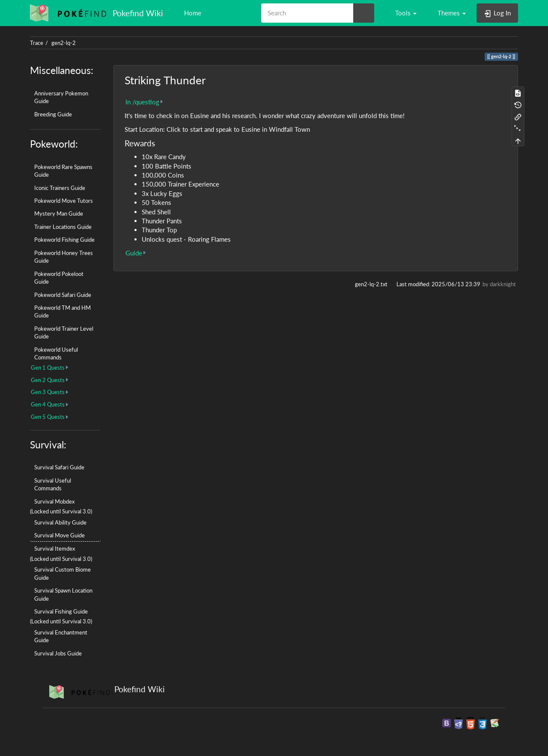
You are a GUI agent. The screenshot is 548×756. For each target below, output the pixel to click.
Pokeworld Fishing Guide (64, 240)
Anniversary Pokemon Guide (61, 97)
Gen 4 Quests (48, 404)
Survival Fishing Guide (61, 611)
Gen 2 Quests (48, 380)
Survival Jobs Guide (58, 653)
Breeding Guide (53, 114)
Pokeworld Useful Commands (56, 353)
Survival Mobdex (54, 501)
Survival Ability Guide (60, 522)
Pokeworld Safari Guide (63, 295)
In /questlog (142, 102)
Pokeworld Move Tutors (64, 201)
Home (192, 13)
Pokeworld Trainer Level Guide (64, 332)
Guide (134, 253)
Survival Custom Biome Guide (63, 573)
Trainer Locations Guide (63, 227)
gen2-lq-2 (64, 43)
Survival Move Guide (60, 535)
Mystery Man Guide (59, 213)
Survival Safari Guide (59, 467)
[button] (402, 13)
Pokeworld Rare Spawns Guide (63, 171)
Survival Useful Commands (53, 484)
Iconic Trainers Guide (60, 188)
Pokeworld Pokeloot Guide (59, 278)
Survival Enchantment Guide (61, 636)
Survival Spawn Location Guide (63, 594)
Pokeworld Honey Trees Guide (64, 257)
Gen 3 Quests (48, 392)
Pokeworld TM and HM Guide (63, 311)
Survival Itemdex (55, 548)
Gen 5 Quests (48, 417)
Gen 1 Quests (48, 368)
